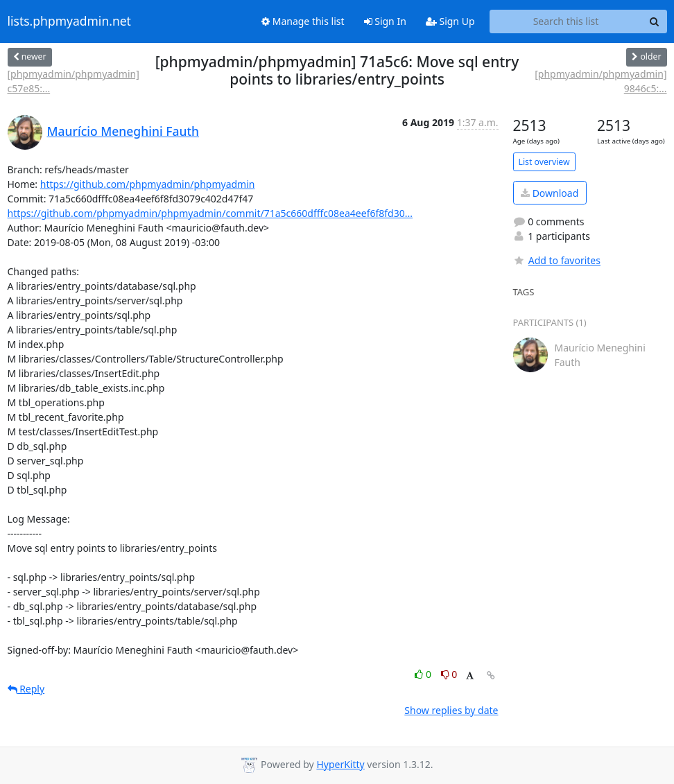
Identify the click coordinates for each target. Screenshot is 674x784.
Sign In (385, 21)
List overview (544, 162)
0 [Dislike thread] (449, 674)
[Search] (655, 21)
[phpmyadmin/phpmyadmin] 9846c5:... (600, 81)
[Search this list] (566, 21)
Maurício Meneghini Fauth (123, 131)
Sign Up (450, 21)
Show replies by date (451, 710)
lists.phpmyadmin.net (69, 21)
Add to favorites (557, 260)
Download (550, 193)
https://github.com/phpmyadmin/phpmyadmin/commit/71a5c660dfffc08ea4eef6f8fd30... (210, 213)
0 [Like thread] (424, 674)
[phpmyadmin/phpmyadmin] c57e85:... (74, 81)
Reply (26, 689)
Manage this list (303, 21)
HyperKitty (340, 764)
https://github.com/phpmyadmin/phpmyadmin (148, 184)
